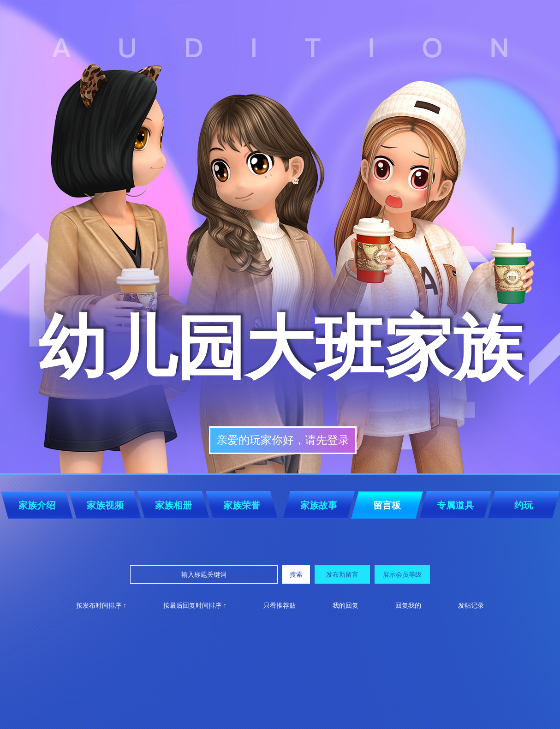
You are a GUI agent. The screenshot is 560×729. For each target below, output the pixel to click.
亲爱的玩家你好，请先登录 (283, 440)
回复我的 (408, 605)
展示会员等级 (402, 574)
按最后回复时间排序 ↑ (195, 605)
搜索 (296, 574)
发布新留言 (342, 574)
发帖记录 (471, 605)
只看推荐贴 (280, 605)
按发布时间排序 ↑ (101, 605)
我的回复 (346, 605)
